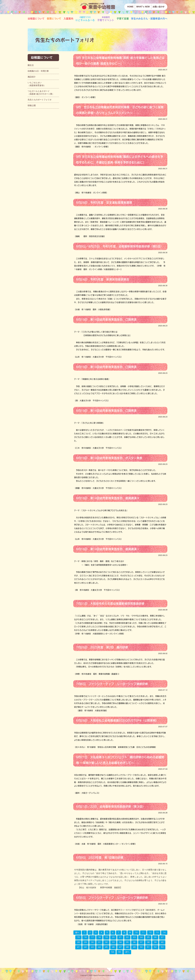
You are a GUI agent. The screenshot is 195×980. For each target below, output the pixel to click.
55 (120, 952)
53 (162, 947)
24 (141, 937)
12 (150, 932)
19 (106, 937)
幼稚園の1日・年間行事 (38, 71)
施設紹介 (32, 77)
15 (78, 937)
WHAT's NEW (143, 7)
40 (162, 942)
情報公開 (32, 105)
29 (85, 942)
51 (148, 947)
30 (92, 942)
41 (78, 947)
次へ (127, 952)
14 (164, 932)
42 (85, 947)
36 (134, 942)
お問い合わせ (159, 7)
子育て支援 (123, 19)
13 (157, 932)
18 (99, 937)
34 (120, 942)
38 (148, 942)
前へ (77, 932)
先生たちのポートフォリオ (40, 100)
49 (134, 947)
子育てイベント (106, 19)
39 (155, 942)
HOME (130, 7)
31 (99, 942)
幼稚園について (36, 19)
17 (92, 937)
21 (120, 937)
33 (113, 942)
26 (155, 937)
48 (127, 947)
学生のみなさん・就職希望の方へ (149, 19)
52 (155, 947)
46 (113, 947)
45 (106, 947)
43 (92, 947)
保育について (54, 19)
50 (141, 947)
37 (141, 942)
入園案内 (68, 19)
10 (136, 932)
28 (78, 942)
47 (120, 947)
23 (134, 937)
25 (148, 937)
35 (127, 942)
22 (127, 937)
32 (106, 942)
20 (113, 937)
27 (162, 937)
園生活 (31, 65)
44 (99, 947)
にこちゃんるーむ (85, 19)
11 (143, 932)
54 (113, 952)
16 (85, 937)
